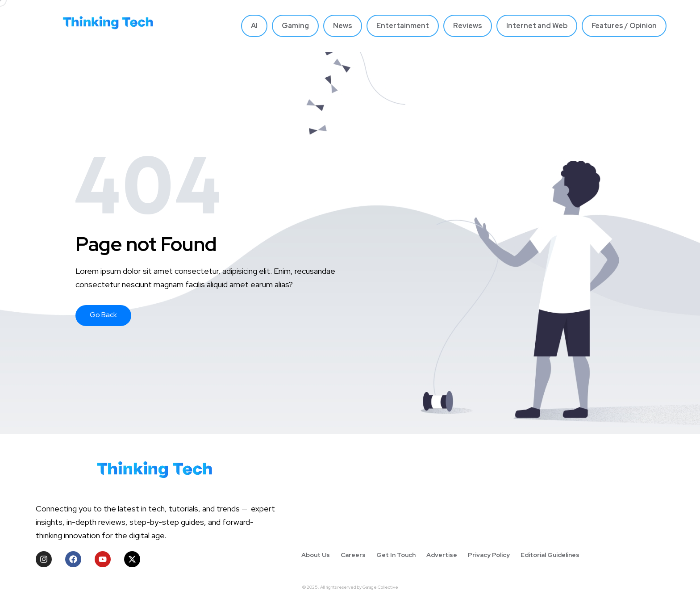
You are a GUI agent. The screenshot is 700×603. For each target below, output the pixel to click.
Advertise (442, 555)
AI (254, 26)
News (343, 26)
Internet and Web (537, 26)
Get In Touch (396, 555)
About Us (316, 555)
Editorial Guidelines (550, 555)
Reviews (468, 26)
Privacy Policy (489, 555)
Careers (353, 555)
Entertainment (403, 26)
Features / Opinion (624, 26)
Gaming (295, 26)
